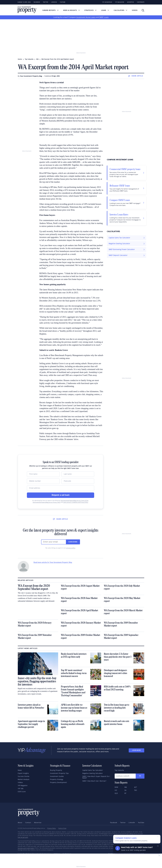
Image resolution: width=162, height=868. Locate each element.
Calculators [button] (121, 10)
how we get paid (23, 837)
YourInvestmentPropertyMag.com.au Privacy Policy (47, 502)
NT (125, 793)
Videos (135, 10)
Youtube (63, 2)
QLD (116, 793)
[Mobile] (43, 481)
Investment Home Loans (86, 17)
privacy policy (71, 548)
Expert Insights (23, 773)
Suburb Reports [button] (51, 10)
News (20, 770)
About (20, 823)
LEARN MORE (136, 750)
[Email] (61, 488)
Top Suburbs (29, 59)
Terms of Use (62, 828)
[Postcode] (78, 481)
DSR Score (22, 792)
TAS (136, 790)
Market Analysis (24, 780)
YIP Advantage (107, 2)
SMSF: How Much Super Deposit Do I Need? (96, 777)
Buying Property (56, 770)
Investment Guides (57, 776)
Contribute (141, 2)
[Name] (43, 474)
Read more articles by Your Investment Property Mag (53, 562)
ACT (136, 787)
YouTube (141, 823)
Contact (28, 823)
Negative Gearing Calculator (93, 773)
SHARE (136, 76)
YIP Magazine (120, 2)
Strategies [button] (90, 10)
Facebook (37, 2)
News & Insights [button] (72, 10)
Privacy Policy (52, 828)
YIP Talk (21, 789)
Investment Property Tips (59, 773)
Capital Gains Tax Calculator (93, 770)
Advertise (131, 2)
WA (37, 59)
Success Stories (24, 776)
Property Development (58, 783)
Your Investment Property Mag (31, 76)
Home (20, 59)
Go (140, 776)
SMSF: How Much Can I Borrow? (94, 781)
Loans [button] (105, 10)
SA (125, 790)
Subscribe (73, 542)
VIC (116, 790)
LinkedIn (54, 2)
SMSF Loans (104, 17)
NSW (116, 787)
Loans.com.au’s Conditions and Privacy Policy (76, 502)
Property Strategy (57, 780)
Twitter (46, 2)
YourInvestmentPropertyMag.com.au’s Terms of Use (74, 501)
